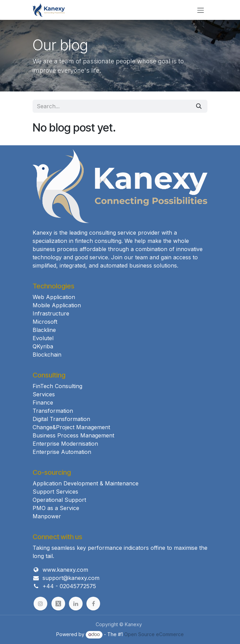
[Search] (199, 106)
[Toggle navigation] (201, 10)
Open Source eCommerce (154, 634)
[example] (58, 604)
